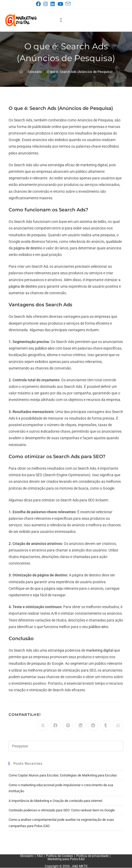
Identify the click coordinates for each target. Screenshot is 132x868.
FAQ (40, 856)
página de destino (28, 248)
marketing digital (100, 650)
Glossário (27, 856)
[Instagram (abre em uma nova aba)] (47, 4)
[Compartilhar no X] (43, 725)
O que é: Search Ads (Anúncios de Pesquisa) (80, 72)
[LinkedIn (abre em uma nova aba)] (54, 4)
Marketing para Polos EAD (66, 859)
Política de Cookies (59, 856)
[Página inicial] (21, 72)
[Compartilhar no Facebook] (55, 725)
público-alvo (45, 348)
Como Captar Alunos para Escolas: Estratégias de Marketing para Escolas (63, 775)
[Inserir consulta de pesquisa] (66, 746)
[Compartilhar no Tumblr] (106, 725)
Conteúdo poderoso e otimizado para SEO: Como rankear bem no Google (62, 810)
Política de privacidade (92, 856)
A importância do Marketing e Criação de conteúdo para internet (55, 801)
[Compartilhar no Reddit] (93, 725)
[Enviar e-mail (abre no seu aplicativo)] (68, 4)
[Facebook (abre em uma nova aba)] (39, 4)
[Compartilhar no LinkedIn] (81, 725)
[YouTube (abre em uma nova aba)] (61, 4)
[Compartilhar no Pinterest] (68, 725)
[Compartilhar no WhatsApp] (118, 725)
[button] (61, 20)
